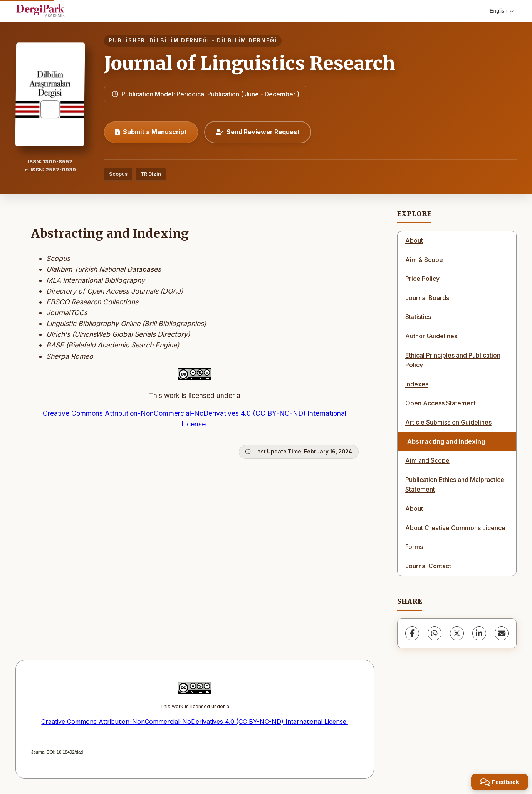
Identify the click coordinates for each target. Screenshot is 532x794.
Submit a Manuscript (151, 132)
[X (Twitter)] (457, 633)
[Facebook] (412, 633)
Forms (414, 547)
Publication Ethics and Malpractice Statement (455, 485)
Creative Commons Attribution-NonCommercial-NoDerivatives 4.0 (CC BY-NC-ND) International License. (195, 722)
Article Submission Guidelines (448, 422)
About (414, 240)
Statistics (418, 317)
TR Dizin (151, 174)
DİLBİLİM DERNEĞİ (180, 40)
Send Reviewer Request (258, 132)
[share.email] (502, 633)
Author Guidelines (431, 336)
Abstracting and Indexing (446, 441)
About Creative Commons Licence (455, 528)
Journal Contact (428, 566)
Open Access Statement (441, 403)
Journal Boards (427, 298)
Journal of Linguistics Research (250, 63)
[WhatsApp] (435, 633)
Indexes (417, 384)
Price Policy (422, 279)
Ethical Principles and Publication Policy (453, 360)
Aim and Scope (427, 460)
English (502, 11)
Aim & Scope (424, 260)
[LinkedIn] (479, 633)
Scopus (118, 174)
